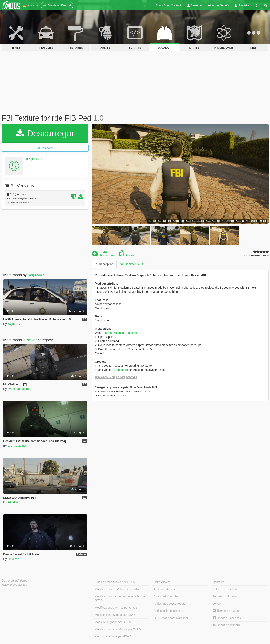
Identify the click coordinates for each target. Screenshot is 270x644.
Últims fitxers (162, 582)
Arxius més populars (167, 596)
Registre (242, 5)
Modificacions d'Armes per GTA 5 (116, 608)
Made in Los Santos (14, 585)
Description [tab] (104, 264)
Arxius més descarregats (170, 604)
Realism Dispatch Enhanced (119, 333)
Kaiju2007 (34, 159)
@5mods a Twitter (226, 611)
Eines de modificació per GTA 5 (115, 582)
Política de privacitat (226, 589)
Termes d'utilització (225, 596)
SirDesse (13, 559)
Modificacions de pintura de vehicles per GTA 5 (120, 598)
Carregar (195, 5)
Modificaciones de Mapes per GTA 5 (118, 629)
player (32, 340)
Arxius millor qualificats (168, 611)
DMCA (217, 604)
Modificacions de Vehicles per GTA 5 (118, 589)
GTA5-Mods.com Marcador (171, 618)
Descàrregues (108, 255)
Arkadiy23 (14, 502)
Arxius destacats (164, 589)
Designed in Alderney (15, 581)
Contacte (218, 582)
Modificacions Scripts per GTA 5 (115, 615)
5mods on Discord (226, 625)
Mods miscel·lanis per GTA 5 (113, 636)
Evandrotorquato (18, 389)
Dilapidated (121, 370)
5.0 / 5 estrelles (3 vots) (256, 255)
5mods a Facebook (227, 618)
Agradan (131, 255)
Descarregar (45, 133)
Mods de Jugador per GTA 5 (113, 622)
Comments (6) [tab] (132, 264)
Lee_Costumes (17, 446)
